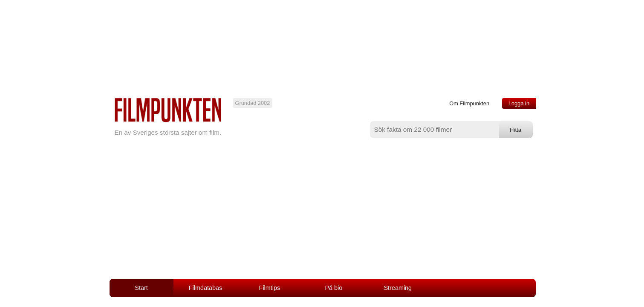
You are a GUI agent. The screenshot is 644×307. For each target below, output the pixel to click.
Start (141, 288)
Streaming (398, 288)
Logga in (519, 103)
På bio (334, 288)
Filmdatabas (205, 288)
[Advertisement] (322, 215)
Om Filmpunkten (469, 103)
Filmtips (270, 288)
